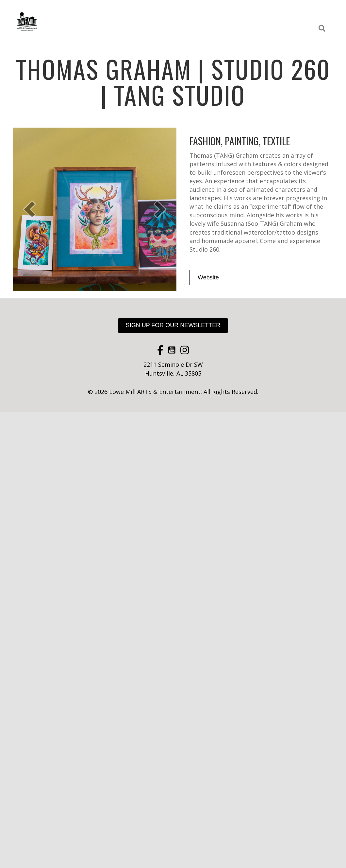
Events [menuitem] (228, 13)
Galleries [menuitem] (199, 13)
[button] (323, 29)
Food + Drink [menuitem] (164, 13)
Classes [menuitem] (255, 13)
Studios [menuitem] (130, 13)
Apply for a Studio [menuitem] (287, 28)
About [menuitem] (321, 13)
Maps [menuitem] (249, 28)
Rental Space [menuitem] (289, 13)
